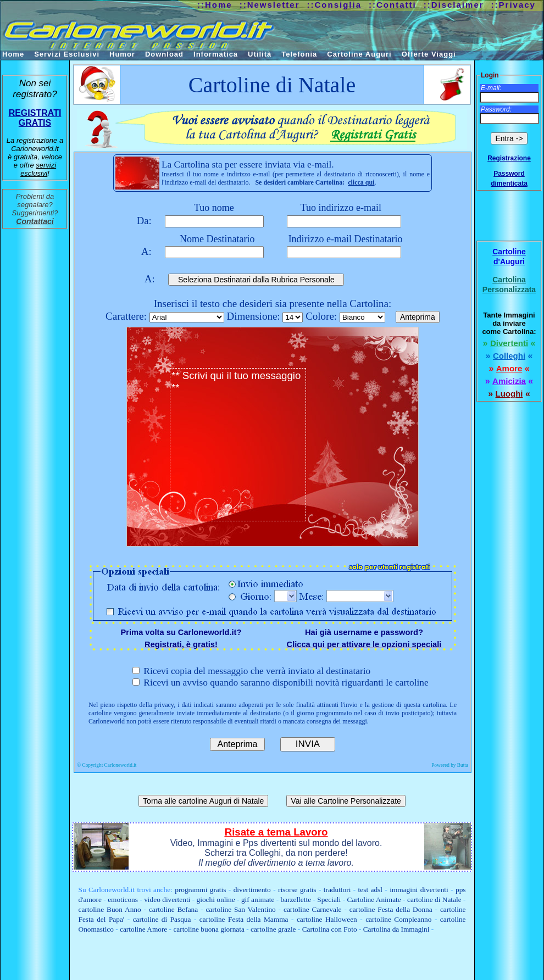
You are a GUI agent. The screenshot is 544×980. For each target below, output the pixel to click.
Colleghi (509, 356)
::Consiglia (335, 5)
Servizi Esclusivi (67, 54)
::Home (215, 5)
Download (164, 54)
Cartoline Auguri (359, 54)
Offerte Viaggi (429, 54)
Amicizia (509, 381)
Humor (122, 54)
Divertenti (509, 343)
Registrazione (509, 158)
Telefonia (299, 54)
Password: (496, 109)
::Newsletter (270, 5)
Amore (509, 368)
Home (13, 54)
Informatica (216, 54)
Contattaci (35, 221)
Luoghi (509, 394)
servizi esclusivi (38, 169)
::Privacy (514, 5)
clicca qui (361, 182)
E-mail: (491, 88)
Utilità (260, 54)
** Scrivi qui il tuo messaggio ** (238, 445)
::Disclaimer (454, 5)
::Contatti (393, 5)
